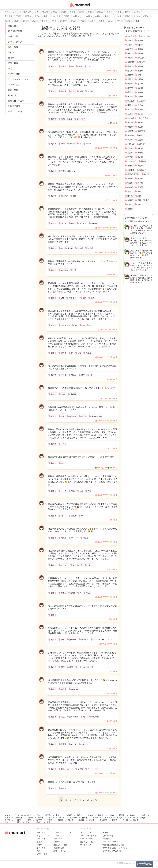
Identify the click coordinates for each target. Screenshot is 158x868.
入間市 (140, 79)
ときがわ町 (132, 161)
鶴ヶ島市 (141, 110)
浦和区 (130, 196)
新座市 (140, 88)
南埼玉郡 (141, 131)
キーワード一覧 (86, 839)
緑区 (139, 196)
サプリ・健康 (14, 74)
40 (96, 800)
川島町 (140, 153)
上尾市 (140, 71)
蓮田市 (130, 105)
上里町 (130, 179)
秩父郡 (130, 127)
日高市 (130, 114)
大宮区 (140, 187)
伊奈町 (130, 140)
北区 (148, 200)
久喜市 (140, 92)
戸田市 (130, 79)
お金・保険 (13, 47)
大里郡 (130, 131)
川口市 (130, 45)
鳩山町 (140, 157)
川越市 (130, 40)
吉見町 (130, 157)
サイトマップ (86, 845)
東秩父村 (143, 170)
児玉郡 (140, 127)
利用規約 (106, 839)
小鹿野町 (131, 170)
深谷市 (130, 71)
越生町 (142, 144)
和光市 (130, 88)
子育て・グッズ (15, 42)
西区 (139, 200)
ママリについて (86, 833)
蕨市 (139, 75)
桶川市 (130, 92)
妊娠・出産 (13, 36)
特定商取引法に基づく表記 (113, 845)
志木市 (140, 84)
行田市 (140, 45)
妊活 (10, 68)
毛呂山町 (131, 144)
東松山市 (141, 58)
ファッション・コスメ (18, 79)
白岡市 (142, 135)
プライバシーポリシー (111, 842)
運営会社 (106, 833)
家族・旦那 (13, 90)
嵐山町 (140, 148)
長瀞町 (140, 166)
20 (88, 800)
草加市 (130, 75)
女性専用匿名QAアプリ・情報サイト (80, 7)
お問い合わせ (108, 836)
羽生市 (130, 66)
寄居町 (140, 179)
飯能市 (130, 53)
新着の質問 (13, 26)
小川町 (130, 153)
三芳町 (140, 140)
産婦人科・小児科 (16, 101)
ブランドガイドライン (89, 836)
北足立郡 (145, 118)
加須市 (140, 53)
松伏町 (130, 187)
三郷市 (142, 101)
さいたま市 (132, 36)
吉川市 (140, 114)
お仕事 (11, 58)
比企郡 (140, 123)
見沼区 (130, 192)
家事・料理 (13, 63)
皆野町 (130, 166)
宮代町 (130, 183)
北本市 (130, 97)
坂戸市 (140, 105)
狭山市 (142, 62)
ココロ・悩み (14, 85)
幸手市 (130, 110)
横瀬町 (144, 161)
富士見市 (131, 101)
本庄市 (130, 58)
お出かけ (12, 95)
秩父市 (130, 49)
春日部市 (131, 62)
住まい (11, 52)
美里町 (130, 209)
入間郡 (130, 123)
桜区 (139, 192)
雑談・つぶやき (15, 111)
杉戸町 (140, 183)
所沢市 (140, 49)
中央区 (130, 205)
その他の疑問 (14, 106)
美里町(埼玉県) (133, 174)
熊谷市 (140, 40)
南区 (139, 205)
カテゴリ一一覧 (86, 842)
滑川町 (130, 148)
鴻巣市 (140, 66)
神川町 (147, 174)
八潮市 (140, 97)
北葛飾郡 (131, 135)
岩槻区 (130, 200)
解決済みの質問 (15, 31)
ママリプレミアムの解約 (112, 851)
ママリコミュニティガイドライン (116, 848)
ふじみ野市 (132, 118)
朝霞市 (130, 84)
